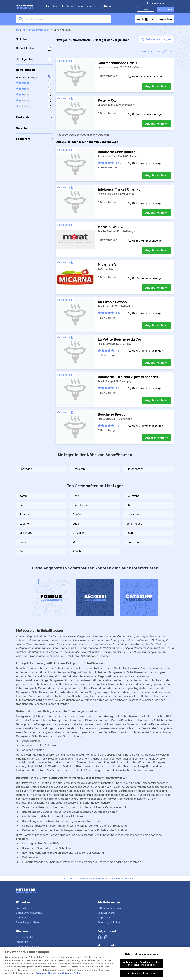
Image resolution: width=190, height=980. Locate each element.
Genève (77, 514)
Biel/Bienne (80, 505)
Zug (22, 551)
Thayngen (26, 469)
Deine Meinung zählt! (97, 878)
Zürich (77, 551)
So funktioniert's (107, 913)
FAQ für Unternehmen (109, 908)
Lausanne (132, 514)
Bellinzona (133, 496)
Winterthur (133, 542)
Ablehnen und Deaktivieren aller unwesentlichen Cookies (142, 963)
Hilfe (106, 6)
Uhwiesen (79, 469)
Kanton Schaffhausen (36, 30)
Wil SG (77, 542)
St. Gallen (79, 533)
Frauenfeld (26, 514)
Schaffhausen (135, 524)
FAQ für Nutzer (24, 908)
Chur (129, 505)
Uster (23, 542)
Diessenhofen (135, 469)
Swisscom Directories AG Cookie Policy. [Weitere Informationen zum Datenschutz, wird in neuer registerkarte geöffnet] (58, 973)
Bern (22, 505)
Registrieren (165, 9)
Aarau (23, 496)
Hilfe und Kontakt (25, 937)
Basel (76, 496)
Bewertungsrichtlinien (28, 922)
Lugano (24, 524)
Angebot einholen (157, 86)
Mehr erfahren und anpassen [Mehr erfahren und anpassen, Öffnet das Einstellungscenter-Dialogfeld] (142, 954)
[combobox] (67, 19)
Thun (130, 533)
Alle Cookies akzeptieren (142, 973)
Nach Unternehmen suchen (79, 6)
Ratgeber (51, 6)
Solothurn (26, 533)
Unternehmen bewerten (29, 913)
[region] (95, 963)
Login (146, 9)
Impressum (22, 942)
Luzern (77, 524)
